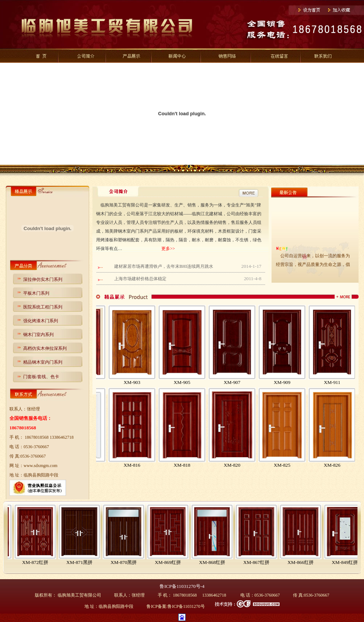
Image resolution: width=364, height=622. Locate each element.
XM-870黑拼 (170, 562)
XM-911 (348, 382)
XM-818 (198, 465)
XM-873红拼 (37, 562)
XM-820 (248, 465)
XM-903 (148, 382)
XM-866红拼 (347, 562)
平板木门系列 (36, 293)
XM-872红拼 (82, 562)
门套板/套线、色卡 (41, 377)
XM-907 (248, 382)
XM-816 (148, 465)
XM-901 (98, 382)
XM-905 (198, 382)
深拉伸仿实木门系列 (43, 279)
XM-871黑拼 (126, 562)
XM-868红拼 (258, 562)
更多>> (168, 249)
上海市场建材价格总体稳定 (140, 279)
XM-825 (298, 465)
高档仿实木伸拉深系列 (45, 348)
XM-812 (98, 465)
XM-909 (298, 382)
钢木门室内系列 (38, 335)
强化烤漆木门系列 (41, 321)
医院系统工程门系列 (43, 307)
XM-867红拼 (303, 562)
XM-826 (348, 465)
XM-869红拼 (214, 562)
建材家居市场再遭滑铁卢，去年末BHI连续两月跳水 (164, 266)
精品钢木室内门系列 (43, 362)
